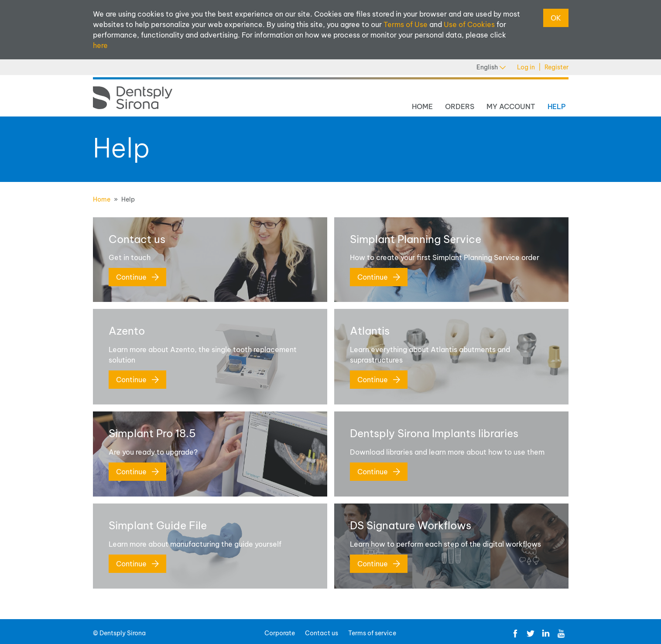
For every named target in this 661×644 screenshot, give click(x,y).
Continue (137, 277)
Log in (526, 67)
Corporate (280, 633)
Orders (460, 106)
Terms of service (372, 633)
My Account (511, 106)
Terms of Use (406, 24)
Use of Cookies (469, 24)
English (491, 67)
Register (557, 67)
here (100, 45)
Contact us (322, 633)
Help (557, 106)
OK (556, 18)
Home (422, 106)
